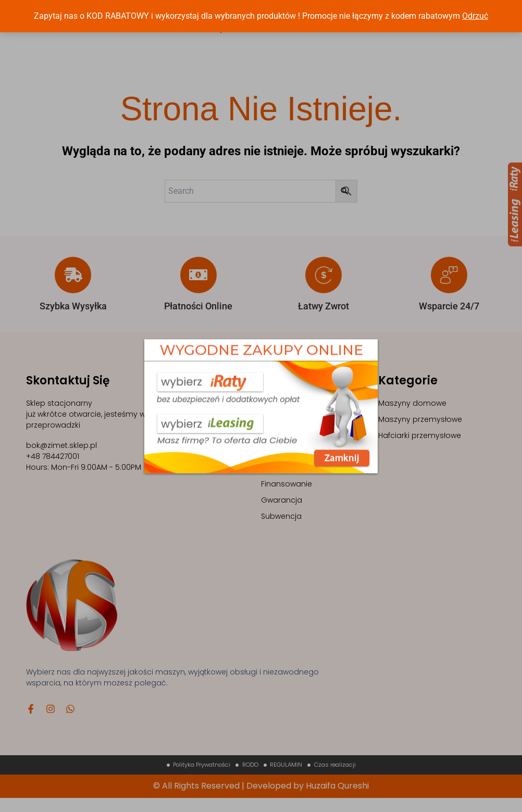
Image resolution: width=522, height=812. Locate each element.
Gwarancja (282, 512)
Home (180, 35)
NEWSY (252, 35)
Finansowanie (287, 496)
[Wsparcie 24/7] (449, 287)
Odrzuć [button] (475, 16)
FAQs (289, 35)
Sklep (215, 35)
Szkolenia (278, 431)
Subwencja (281, 528)
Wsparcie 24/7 (449, 318)
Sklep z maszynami (297, 447)
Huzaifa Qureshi (337, 800)
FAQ (268, 480)
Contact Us (333, 35)
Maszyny (277, 415)
